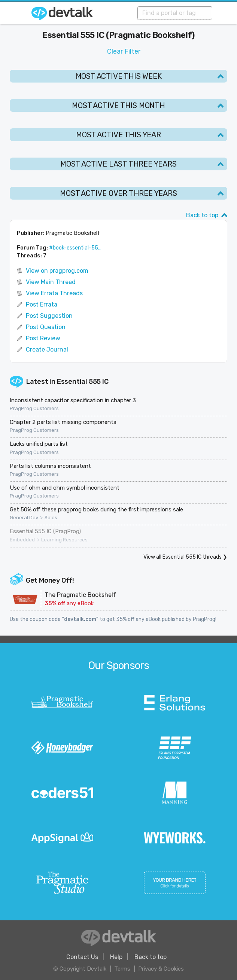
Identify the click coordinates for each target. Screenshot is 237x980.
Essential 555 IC (83, 382)
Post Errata (42, 304)
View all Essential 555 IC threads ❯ (185, 557)
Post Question (46, 327)
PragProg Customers (34, 409)
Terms (122, 969)
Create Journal (47, 349)
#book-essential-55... (75, 248)
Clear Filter (124, 51)
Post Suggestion (49, 316)
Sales (51, 518)
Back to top (202, 215)
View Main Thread (51, 282)
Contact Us (82, 957)
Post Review (43, 338)
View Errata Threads (54, 293)
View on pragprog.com (57, 271)
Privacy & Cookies (161, 969)
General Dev (24, 518)
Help (116, 957)
